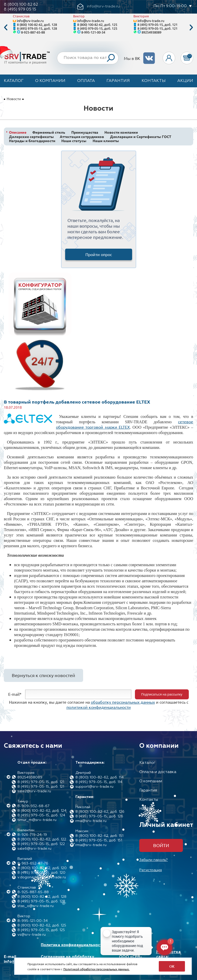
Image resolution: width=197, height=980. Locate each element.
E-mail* (15, 694)
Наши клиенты (106, 141)
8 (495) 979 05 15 (20, 9)
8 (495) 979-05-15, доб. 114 (99, 782)
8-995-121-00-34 (93, 32)
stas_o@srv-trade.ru (36, 906)
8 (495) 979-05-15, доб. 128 (37, 28)
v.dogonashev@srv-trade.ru (42, 877)
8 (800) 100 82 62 (21, 4)
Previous (6, 28)
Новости (14, 99)
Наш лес (147, 809)
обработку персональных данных (123, 702)
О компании (50, 81)
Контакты (154, 81)
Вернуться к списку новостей (43, 675)
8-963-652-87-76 (33, 863)
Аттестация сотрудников (82, 137)
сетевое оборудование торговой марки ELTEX (125, 424)
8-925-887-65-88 (33, 32)
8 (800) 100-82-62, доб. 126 (100, 812)
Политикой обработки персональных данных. (96, 969)
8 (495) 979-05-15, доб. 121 (157, 24)
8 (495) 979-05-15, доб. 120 (41, 873)
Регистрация (151, 870)
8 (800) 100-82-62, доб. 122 (42, 839)
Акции (185, 81)
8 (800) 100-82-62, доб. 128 (37, 24)
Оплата (86, 81)
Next (191, 28)
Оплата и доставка (158, 772)
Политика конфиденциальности (73, 945)
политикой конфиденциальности (99, 707)
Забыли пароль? (154, 860)
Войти (161, 845)
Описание (18, 132)
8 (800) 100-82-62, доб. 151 (99, 836)
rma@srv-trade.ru (91, 821)
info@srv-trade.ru (30, 21)
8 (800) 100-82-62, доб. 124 (42, 811)
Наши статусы (74, 141)
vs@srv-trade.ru (32, 935)
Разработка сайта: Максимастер (170, 957)
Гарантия (118, 81)
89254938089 (151, 32)
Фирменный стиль (49, 132)
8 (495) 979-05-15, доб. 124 (41, 815)
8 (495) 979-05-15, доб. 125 (97, 28)
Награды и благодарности (32, 141)
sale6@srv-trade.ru (34, 849)
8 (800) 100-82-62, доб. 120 (42, 868)
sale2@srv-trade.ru (34, 791)
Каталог (14, 81)
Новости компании (121, 132)
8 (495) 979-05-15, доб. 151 (99, 840)
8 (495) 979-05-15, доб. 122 (41, 844)
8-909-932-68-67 (33, 806)
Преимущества (85, 132)
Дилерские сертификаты (31, 137)
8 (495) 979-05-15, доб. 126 (99, 816)
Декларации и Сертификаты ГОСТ (141, 137)
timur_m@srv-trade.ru (37, 820)
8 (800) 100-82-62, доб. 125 (97, 24)
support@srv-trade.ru (94, 787)
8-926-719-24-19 (32, 835)
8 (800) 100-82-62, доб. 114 (100, 777)
